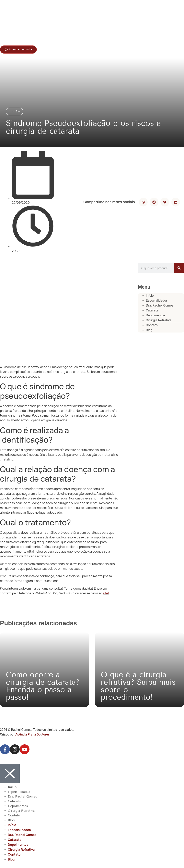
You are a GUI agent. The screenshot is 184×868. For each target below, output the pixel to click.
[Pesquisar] (179, 268)
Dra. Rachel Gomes (160, 305)
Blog (149, 330)
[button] (143, 202)
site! (106, 593)
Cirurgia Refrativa (159, 320)
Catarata (14, 801)
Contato (14, 815)
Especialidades (19, 792)
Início (12, 787)
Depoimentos (18, 806)
